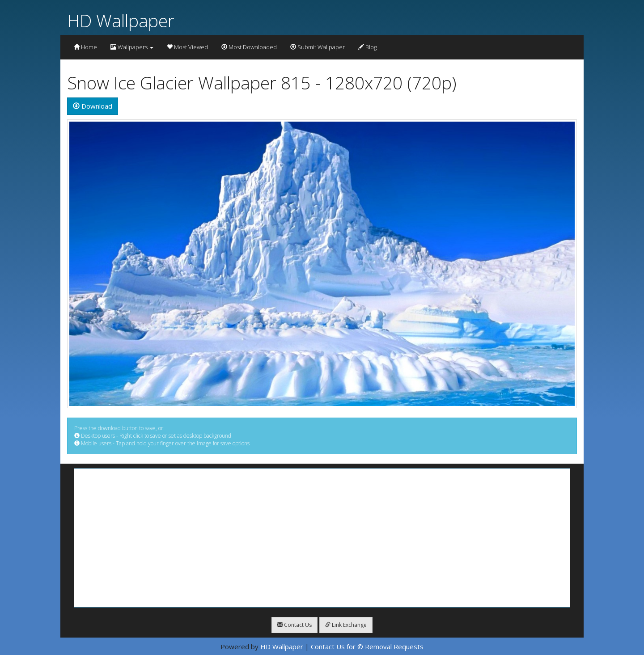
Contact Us (294, 625)
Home (85, 47)
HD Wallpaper (121, 20)
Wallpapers (132, 47)
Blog (367, 47)
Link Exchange (346, 625)
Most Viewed (187, 47)
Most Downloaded (249, 47)
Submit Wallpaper (318, 47)
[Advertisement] (322, 538)
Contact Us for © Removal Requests (367, 647)
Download (93, 106)
